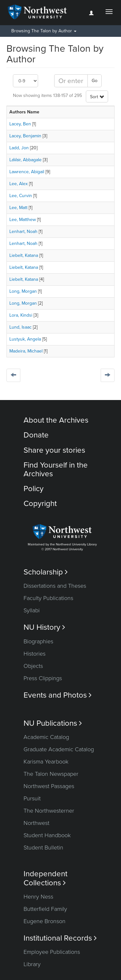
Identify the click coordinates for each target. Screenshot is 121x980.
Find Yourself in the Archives (56, 469)
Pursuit (32, 798)
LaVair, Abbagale (25, 160)
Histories (35, 654)
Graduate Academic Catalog (59, 749)
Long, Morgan (23, 291)
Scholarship (46, 572)
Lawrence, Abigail (27, 172)
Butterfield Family (45, 909)
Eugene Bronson (45, 921)
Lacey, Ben (20, 124)
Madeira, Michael (26, 351)
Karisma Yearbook (46, 762)
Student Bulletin (43, 848)
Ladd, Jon (19, 148)
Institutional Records (60, 938)
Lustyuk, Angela (25, 339)
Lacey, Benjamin (25, 136)
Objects (33, 666)
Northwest (36, 823)
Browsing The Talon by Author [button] (44, 31)
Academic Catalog (46, 737)
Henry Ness (38, 897)
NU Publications (53, 723)
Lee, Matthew (23, 220)
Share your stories (54, 450)
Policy (34, 489)
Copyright (40, 504)
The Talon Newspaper (51, 774)
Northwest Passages (49, 786)
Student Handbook (47, 835)
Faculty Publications (48, 598)
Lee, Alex (19, 184)
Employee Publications (52, 952)
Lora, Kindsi (21, 315)
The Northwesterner (49, 811)
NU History (44, 627)
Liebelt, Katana (24, 255)
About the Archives (56, 420)
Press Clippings (43, 678)
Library (32, 964)
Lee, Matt (18, 208)
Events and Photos (58, 695)
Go (95, 81)
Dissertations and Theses (55, 586)
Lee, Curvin (21, 196)
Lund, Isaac (20, 327)
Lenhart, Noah (23, 232)
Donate (36, 435)
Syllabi (32, 610)
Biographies (38, 641)
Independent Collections (45, 878)
